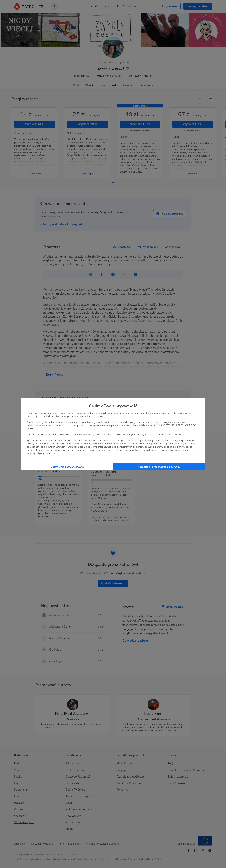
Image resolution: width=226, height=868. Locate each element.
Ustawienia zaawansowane (67, 467)
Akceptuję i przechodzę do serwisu (159, 467)
